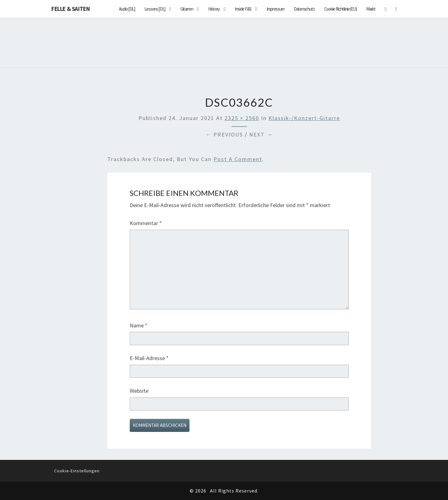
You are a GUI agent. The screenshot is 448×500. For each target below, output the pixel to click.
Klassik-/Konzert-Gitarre (304, 118)
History (214, 9)
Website (139, 391)
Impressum (275, 9)
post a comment (238, 159)
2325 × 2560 (242, 118)
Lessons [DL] (155, 9)
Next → (261, 134)
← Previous (224, 134)
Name (139, 325)
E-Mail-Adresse (149, 358)
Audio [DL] (127, 9)
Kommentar (146, 223)
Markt (371, 9)
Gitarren (187, 9)
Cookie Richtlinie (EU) (341, 9)
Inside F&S (243, 9)
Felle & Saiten (70, 9)
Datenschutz (304, 9)
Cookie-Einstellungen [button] (77, 471)
